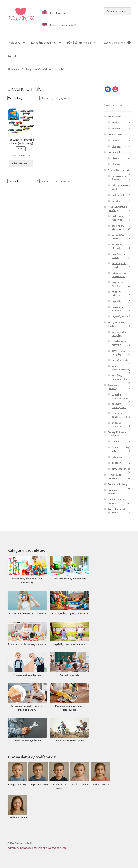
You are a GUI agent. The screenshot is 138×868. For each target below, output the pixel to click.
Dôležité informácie (79, 43)
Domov (15, 69)
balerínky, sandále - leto (119, 415)
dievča (115, 123)
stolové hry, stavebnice (118, 228)
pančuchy (117, 463)
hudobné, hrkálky (117, 293)
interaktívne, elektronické (119, 275)
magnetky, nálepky (118, 284)
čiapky (115, 441)
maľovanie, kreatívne (118, 218)
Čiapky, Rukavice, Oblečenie (117, 434)
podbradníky (119, 195)
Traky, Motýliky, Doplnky (116, 324)
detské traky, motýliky (119, 334)
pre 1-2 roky (114, 117)
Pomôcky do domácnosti (115, 476)
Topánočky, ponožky (114, 387)
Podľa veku (14, 43)
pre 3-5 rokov (115, 134)
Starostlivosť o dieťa (119, 170)
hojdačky (117, 301)
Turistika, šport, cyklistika (117, 511)
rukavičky (117, 457)
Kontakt (13, 56)
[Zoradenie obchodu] (24, 98)
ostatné (116, 201)
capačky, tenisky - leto (119, 406)
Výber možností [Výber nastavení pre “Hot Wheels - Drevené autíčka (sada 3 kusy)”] (21, 164)
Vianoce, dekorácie (113, 492)
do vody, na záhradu (118, 309)
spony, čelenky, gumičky (121, 368)
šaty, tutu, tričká (121, 469)
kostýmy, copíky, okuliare (120, 377)
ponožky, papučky (117, 424)
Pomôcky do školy (118, 484)
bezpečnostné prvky (119, 178)
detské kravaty (120, 360)
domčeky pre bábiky (119, 256)
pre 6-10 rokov (116, 152)
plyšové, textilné (121, 316)
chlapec (116, 129)
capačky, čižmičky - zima (120, 396)
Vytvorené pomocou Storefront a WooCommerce (37, 848)
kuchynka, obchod (117, 246)
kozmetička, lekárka (118, 237)
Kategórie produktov (44, 43)
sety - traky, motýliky (118, 353)
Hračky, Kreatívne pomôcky (117, 209)
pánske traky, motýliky (119, 343)
